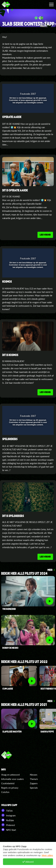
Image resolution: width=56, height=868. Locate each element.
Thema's (34, 779)
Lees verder (45, 235)
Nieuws (34, 775)
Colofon (5, 792)
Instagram (8, 815)
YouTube (8, 820)
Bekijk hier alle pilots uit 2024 (24, 574)
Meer (50, 570)
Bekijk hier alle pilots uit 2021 (24, 705)
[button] (44, 88)
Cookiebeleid (8, 783)
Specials (34, 788)
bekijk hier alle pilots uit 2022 (24, 662)
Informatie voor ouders (12, 779)
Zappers (34, 783)
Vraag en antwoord (10, 775)
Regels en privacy (10, 788)
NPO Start (9, 830)
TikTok (7, 810)
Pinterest (8, 825)
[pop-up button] (38, 88)
